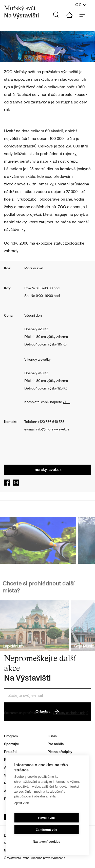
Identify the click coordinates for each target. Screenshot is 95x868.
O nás (52, 736)
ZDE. (66, 402)
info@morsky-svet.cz (53, 429)
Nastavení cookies (46, 842)
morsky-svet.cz (48, 470)
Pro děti (10, 752)
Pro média (56, 744)
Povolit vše (47, 818)
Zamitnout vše (47, 830)
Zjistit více (22, 803)
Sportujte (12, 744)
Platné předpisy (60, 752)
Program (11, 736)
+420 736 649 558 (51, 422)
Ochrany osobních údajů (71, 713)
